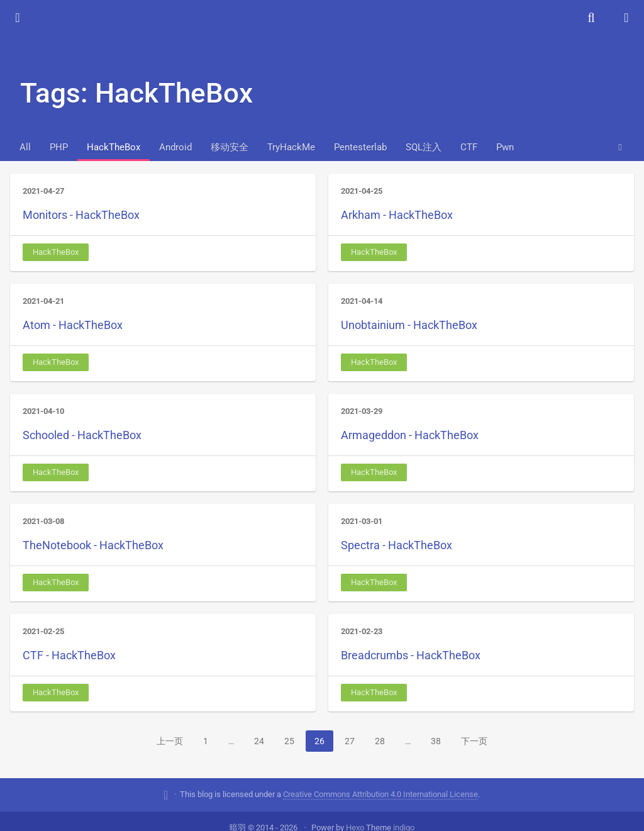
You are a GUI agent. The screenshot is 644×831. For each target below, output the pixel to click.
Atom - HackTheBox (73, 325)
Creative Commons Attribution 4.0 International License (380, 780)
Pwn (505, 147)
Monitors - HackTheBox (81, 215)
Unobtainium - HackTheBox (409, 325)
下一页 (474, 741)
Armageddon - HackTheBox (410, 435)
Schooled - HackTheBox (82, 435)
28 (380, 741)
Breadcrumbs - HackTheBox (411, 655)
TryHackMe (291, 147)
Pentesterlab (360, 147)
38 (436, 741)
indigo (404, 814)
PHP (59, 147)
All (25, 147)
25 (289, 741)
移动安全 (230, 147)
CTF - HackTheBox (69, 655)
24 (259, 741)
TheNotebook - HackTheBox (93, 545)
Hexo (355, 814)
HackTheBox (114, 147)
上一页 (170, 741)
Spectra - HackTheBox (397, 545)
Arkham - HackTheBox (397, 215)
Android (175, 147)
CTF (469, 147)
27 (350, 741)
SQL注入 (424, 147)
